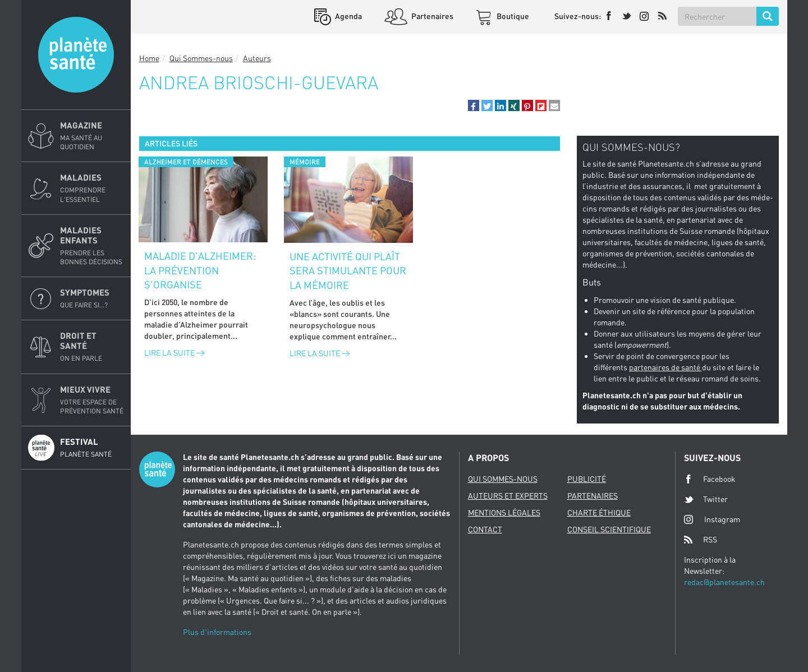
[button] (474, 105)
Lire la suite (174, 353)
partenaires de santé (665, 367)
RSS (701, 540)
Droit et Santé (92, 347)
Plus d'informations (217, 632)
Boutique (512, 16)
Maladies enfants (92, 246)
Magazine (92, 136)
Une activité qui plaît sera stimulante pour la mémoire (348, 271)
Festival (92, 448)
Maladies (92, 188)
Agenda (348, 16)
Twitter (706, 499)
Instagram (712, 519)
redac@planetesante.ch (724, 582)
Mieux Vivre (92, 400)
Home (149, 58)
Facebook (710, 479)
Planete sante (76, 55)
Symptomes (92, 298)
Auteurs (257, 58)
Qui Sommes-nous (201, 58)
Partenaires (431, 16)
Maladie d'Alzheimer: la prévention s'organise (200, 270)
